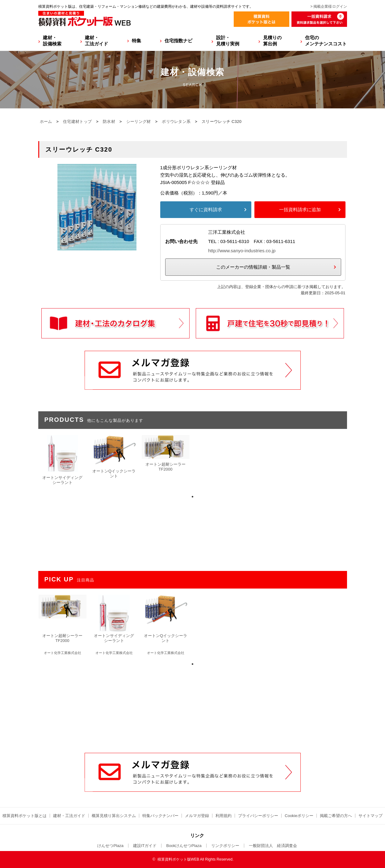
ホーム (46, 122)
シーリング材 (139, 122)
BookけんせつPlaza (184, 846)
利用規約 (224, 816)
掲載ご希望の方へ (336, 816)
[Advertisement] (193, 706)
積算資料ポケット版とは (25, 816)
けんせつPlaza (110, 846)
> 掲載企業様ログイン (329, 6)
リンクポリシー (225, 846)
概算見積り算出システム (114, 816)
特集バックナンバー (160, 816)
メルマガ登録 (197, 816)
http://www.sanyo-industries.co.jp (242, 251)
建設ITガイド (145, 846)
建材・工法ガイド (96, 41)
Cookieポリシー (299, 816)
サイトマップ (370, 816)
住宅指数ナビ (178, 41)
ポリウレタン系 (176, 122)
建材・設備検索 (52, 41)
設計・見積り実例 (228, 41)
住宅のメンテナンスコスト (326, 41)
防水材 (109, 122)
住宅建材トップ (77, 122)
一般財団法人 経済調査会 (273, 846)
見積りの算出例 (272, 41)
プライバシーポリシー (258, 816)
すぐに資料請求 (206, 210)
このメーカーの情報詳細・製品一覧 (253, 267)
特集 (136, 41)
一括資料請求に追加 (300, 210)
